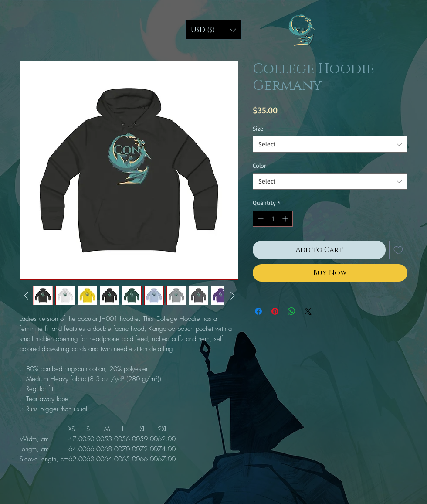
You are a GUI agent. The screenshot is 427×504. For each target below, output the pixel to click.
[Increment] (286, 219)
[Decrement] (259, 219)
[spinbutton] (273, 219)
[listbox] (213, 30)
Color (259, 165)
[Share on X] (308, 311)
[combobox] (330, 144)
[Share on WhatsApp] (291, 311)
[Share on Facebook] (258, 311)
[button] (213, 30)
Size (258, 128)
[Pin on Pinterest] (275, 311)
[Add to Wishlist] (398, 250)
